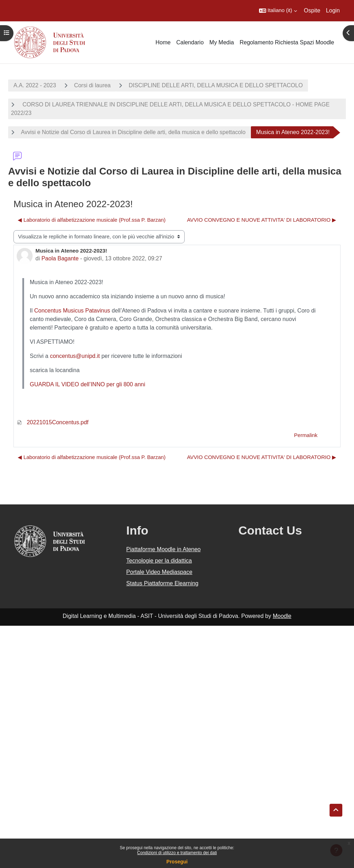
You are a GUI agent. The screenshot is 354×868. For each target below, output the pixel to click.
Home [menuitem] (163, 42)
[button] (278, 11)
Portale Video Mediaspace (159, 572)
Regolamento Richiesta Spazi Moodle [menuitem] (287, 42)
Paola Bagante (60, 258)
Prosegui (177, 862)
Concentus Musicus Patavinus (72, 311)
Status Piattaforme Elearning (162, 583)
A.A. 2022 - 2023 (35, 85)
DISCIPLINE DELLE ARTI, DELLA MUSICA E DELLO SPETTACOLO (216, 85)
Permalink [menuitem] (306, 435)
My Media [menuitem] (222, 42)
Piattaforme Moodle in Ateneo (163, 549)
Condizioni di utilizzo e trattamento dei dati (177, 853)
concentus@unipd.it (75, 356)
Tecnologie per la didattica (159, 561)
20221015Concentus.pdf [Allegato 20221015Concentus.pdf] (53, 422)
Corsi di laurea (92, 85)
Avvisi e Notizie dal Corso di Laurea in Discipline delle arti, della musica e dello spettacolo (133, 132)
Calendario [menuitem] (190, 42)
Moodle (282, 616)
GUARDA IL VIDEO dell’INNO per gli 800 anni (88, 384)
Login (333, 10)
